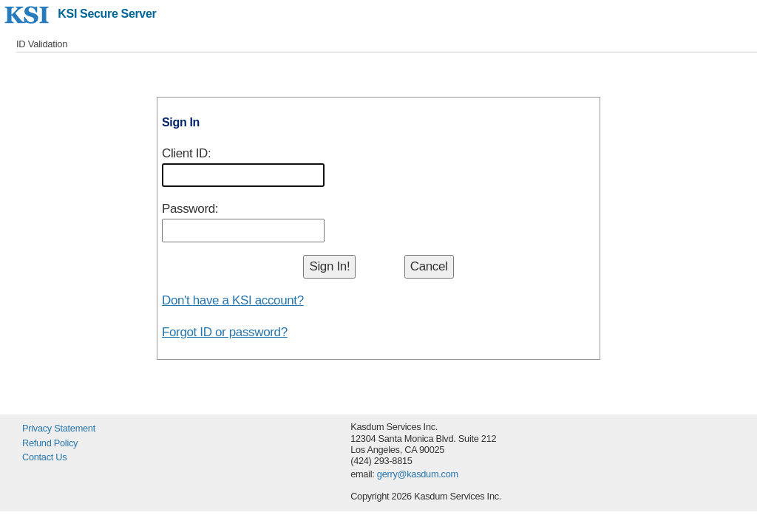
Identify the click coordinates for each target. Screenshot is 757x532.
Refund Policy (50, 443)
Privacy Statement (59, 428)
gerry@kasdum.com (418, 474)
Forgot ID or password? (225, 332)
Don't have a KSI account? (233, 300)
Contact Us (44, 457)
